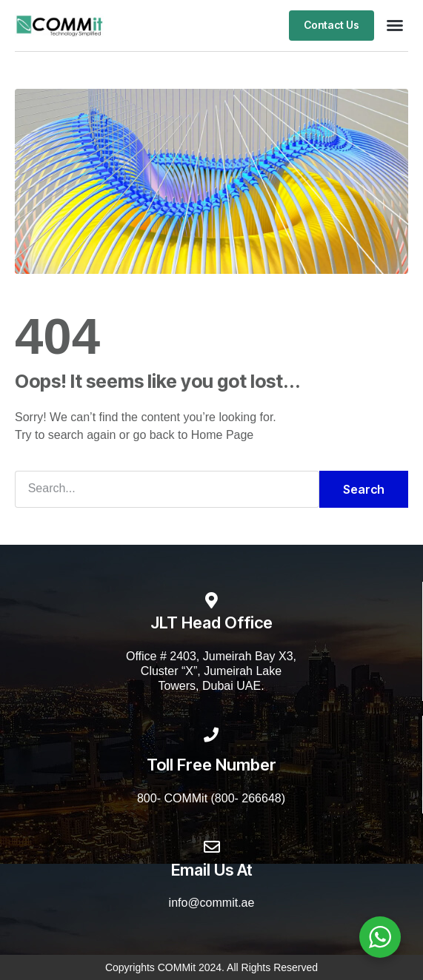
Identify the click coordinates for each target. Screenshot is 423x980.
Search (364, 489)
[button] (395, 25)
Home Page (223, 435)
